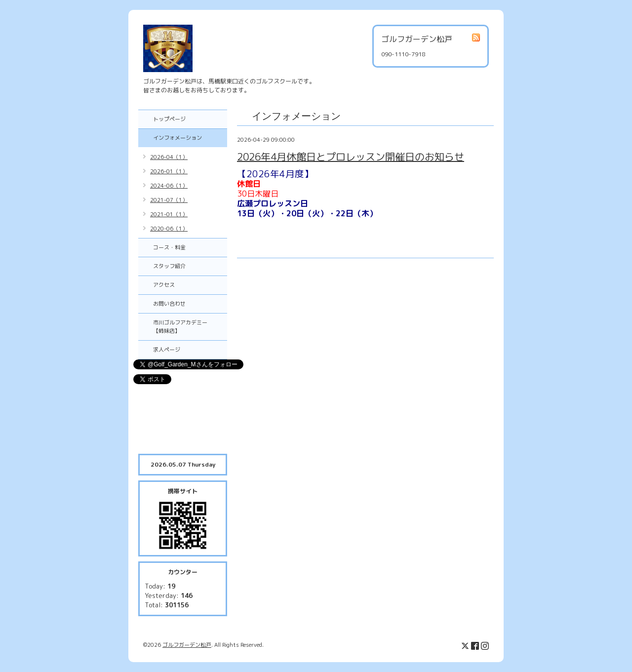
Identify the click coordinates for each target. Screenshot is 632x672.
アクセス (164, 285)
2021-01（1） (169, 214)
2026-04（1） (169, 157)
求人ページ (167, 350)
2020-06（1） (169, 229)
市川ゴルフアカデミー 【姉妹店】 (186, 327)
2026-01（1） (169, 171)
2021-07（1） (169, 200)
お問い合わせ (169, 304)
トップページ (169, 119)
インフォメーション (178, 138)
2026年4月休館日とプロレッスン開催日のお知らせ (351, 157)
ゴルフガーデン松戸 (187, 645)
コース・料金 (169, 247)
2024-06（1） (169, 186)
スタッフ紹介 (169, 266)
